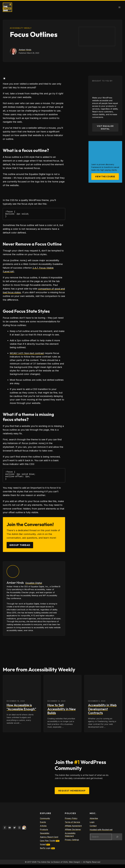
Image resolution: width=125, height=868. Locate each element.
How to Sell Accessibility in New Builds (62, 712)
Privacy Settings (72, 843)
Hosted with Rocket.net (101, 833)
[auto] (7, 79)
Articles (43, 829)
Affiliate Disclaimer (73, 833)
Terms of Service (72, 825)
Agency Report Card (49, 840)
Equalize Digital (34, 586)
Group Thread (20, 548)
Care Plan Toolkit (48, 844)
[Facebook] (5, 831)
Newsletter (45, 836)
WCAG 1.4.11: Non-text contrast (27, 355)
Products (44, 833)
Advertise (94, 822)
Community (45, 822)
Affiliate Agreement (73, 829)
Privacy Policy (71, 822)
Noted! (43, 848)
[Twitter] (15, 831)
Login (92, 825)
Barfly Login (45, 851)
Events (43, 825)
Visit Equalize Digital (105, 127)
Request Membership (72, 794)
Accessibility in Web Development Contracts (102, 712)
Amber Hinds (25, 50)
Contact (93, 829)
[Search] (117, 840)
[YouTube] (10, 831)
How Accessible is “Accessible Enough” (21, 710)
